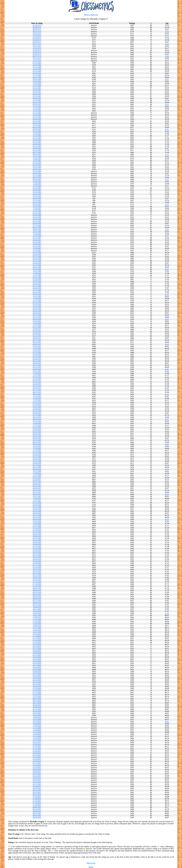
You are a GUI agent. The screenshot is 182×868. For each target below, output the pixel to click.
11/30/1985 (37, 209)
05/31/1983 (37, 146)
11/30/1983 (37, 159)
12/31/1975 (37, 48)
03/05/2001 (37, 761)
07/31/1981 (37, 100)
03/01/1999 (37, 542)
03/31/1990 (37, 307)
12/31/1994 (37, 426)
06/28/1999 (37, 578)
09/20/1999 (37, 603)
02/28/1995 (37, 430)
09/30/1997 (37, 494)
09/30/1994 (37, 419)
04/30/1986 (37, 219)
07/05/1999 (37, 580)
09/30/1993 (37, 394)
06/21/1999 (37, 576)
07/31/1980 (37, 75)
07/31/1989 (37, 290)
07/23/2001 (37, 803)
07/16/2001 (37, 801)
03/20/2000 (37, 657)
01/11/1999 (37, 528)
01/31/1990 (37, 303)
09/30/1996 (37, 469)
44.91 (167, 469)
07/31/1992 (37, 365)
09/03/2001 (37, 815)
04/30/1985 (37, 194)
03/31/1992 (37, 357)
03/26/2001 (37, 768)
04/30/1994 (37, 409)
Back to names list (91, 15)
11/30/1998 (37, 524)
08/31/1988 (37, 267)
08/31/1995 (37, 442)
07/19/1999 (37, 584)
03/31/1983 (37, 142)
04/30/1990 (37, 309)
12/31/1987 (37, 250)
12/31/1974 (37, 36)
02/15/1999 (37, 538)
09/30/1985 (37, 205)
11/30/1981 (37, 109)
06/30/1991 (37, 338)
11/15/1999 (37, 619)
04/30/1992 (37, 359)
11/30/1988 (37, 273)
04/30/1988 (37, 259)
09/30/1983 (37, 155)
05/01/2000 (37, 670)
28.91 (167, 80)
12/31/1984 (37, 186)
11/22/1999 (37, 622)
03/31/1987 (37, 242)
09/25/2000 (37, 713)
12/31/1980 (37, 86)
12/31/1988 (37, 275)
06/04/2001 (37, 788)
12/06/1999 (37, 626)
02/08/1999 (37, 536)
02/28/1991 (37, 330)
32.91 (167, 180)
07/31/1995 (37, 440)
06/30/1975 (37, 42)
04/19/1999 (37, 557)
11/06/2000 (37, 726)
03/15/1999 (37, 547)
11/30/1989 (37, 298)
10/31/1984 (37, 182)
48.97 (167, 722)
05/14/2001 (37, 782)
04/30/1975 (37, 40)
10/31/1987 (37, 246)
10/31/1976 (37, 59)
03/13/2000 (37, 655)
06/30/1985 (37, 198)
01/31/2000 (37, 642)
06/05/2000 (37, 680)
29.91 (167, 105)
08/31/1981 (37, 102)
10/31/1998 (37, 522)
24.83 (167, 57)
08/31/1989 (37, 292)
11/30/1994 (37, 424)
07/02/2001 (37, 797)
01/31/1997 (37, 478)
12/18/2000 (37, 738)
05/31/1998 (37, 511)
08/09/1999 (37, 590)
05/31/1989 (37, 286)
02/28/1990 (37, 305)
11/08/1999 (37, 617)
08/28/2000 (37, 705)
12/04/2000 (37, 734)
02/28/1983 (37, 140)
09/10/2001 (37, 818)
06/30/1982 (37, 123)
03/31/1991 (37, 332)
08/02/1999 (37, 588)
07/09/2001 (37, 799)
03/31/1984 (37, 167)
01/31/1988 (37, 253)
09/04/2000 (37, 707)
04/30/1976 (37, 52)
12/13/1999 (37, 628)
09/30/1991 (37, 344)
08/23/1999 (37, 594)
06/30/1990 (37, 313)
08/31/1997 (37, 492)
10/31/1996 (37, 471)
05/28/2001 (37, 786)
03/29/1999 (37, 551)
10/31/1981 (37, 107)
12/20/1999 (37, 630)
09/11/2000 (37, 709)
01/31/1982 (37, 113)
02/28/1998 (37, 505)
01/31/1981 (37, 88)
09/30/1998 (37, 519)
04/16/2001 (37, 774)
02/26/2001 (37, 759)
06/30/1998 (37, 513)
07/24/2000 (37, 695)
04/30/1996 (37, 459)
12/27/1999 (37, 632)
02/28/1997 (37, 480)
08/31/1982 (37, 127)
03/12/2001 (37, 763)
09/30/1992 (37, 369)
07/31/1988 (37, 265)
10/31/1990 (37, 321)
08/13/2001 (37, 809)
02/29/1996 (37, 455)
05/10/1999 (37, 563)
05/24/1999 (37, 567)
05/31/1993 (37, 386)
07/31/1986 (37, 225)
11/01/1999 (37, 615)
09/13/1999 (37, 601)
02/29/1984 (37, 165)
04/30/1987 (37, 244)
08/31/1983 (37, 152)
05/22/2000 (37, 676)
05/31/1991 (37, 336)
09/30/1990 (37, 319)
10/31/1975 (37, 46)
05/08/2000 (37, 672)
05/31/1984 (37, 171)
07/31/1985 (37, 200)
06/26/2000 (37, 686)
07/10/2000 (37, 690)
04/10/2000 (37, 663)
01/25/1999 (37, 532)
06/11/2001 (37, 790)
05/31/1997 (37, 486)
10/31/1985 (37, 207)
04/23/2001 (37, 776)
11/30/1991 (37, 348)
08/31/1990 (37, 317)
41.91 (167, 394)
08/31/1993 (37, 392)
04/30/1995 (37, 434)
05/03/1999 (37, 561)
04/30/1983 (37, 144)
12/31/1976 (37, 61)
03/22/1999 (37, 549)
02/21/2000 (37, 649)
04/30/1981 (37, 94)
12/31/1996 (37, 476)
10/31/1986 (37, 232)
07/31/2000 (37, 697)
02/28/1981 (37, 90)
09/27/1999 (37, 605)
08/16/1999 (37, 592)
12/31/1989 (37, 301)
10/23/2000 (37, 722)
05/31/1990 (37, 311)
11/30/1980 (37, 84)
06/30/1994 (37, 413)
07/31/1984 (37, 175)
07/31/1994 (37, 415)
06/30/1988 (37, 263)
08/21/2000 (37, 703)
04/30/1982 (37, 119)
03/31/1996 (37, 457)
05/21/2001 (37, 784)
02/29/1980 (37, 65)
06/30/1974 (37, 29)
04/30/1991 (37, 334)
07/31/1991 (37, 340)
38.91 (167, 319)
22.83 (167, 32)
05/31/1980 (37, 71)
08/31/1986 (37, 228)
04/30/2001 (37, 778)
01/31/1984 (37, 163)
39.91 (167, 344)
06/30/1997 (37, 488)
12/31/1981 (37, 111)
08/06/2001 (37, 807)
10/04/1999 (37, 607)
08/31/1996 (37, 467)
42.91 (167, 419)
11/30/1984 (37, 184)
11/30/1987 (37, 248)
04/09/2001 (37, 772)
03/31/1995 (37, 432)
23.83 (167, 44)
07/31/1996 (37, 465)
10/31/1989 (37, 296)
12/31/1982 (37, 136)
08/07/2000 (37, 699)
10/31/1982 (37, 132)
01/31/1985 (37, 188)
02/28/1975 (37, 38)
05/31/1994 (37, 411)
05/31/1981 (37, 96)
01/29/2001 (37, 751)
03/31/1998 (37, 507)
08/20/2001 (37, 811)
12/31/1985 (37, 211)
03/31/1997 (37, 482)
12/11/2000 (37, 736)
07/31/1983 (37, 150)
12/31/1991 (37, 351)
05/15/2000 (37, 674)
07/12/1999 (37, 582)
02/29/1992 (37, 355)
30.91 (167, 130)
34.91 (167, 230)
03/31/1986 (37, 217)
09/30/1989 (37, 294)
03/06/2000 (37, 653)
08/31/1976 (37, 57)
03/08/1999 (37, 544)
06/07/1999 (37, 572)
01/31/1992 (37, 353)
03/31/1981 (37, 92)
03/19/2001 (37, 765)
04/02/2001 (37, 770)
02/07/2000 (37, 645)
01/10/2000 (37, 636)
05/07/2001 (37, 780)
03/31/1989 (37, 282)
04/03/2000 (37, 661)
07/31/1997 (37, 490)
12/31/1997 (37, 501)
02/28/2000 (37, 651)
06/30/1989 (37, 288)
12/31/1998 (37, 526)
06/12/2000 (37, 682)
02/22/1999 (37, 540)
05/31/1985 (37, 196)
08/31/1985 (37, 203)
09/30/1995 (37, 444)
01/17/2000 (37, 638)
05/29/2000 (37, 678)
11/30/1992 (37, 373)
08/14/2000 (37, 701)
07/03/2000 (37, 688)
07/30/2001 (37, 805)
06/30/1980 (37, 73)
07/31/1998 (37, 515)
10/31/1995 (37, 446)
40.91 (167, 369)
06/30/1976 (37, 54)
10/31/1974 (37, 34)
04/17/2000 (37, 665)
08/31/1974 (37, 32)
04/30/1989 (37, 284)
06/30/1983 (37, 148)
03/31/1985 (37, 192)
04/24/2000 (37, 667)
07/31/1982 (37, 125)
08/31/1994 (37, 417)
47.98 (167, 613)
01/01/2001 (37, 743)
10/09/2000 (37, 717)
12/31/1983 (37, 161)
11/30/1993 (37, 398)
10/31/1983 (37, 157)
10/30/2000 (37, 724)
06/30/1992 (37, 363)
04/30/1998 (37, 509)
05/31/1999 (37, 569)
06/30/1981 (37, 98)
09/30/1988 (37, 269)
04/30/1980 (37, 69)
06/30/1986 (37, 223)
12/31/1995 (37, 451)
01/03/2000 (37, 634)
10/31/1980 (37, 82)
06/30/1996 (37, 463)
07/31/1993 (37, 390)
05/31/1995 (37, 436)
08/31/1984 (37, 178)
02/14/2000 (37, 647)
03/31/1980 (37, 67)
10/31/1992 (37, 371)
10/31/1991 (37, 346)
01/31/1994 (37, 403)
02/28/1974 (37, 25)
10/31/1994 (37, 421)
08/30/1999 (37, 597)
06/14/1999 (37, 574)
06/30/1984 (37, 173)
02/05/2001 (37, 753)
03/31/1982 (37, 117)
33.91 (167, 205)
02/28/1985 (37, 190)
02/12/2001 (37, 755)
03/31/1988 (37, 257)
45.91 (167, 494)
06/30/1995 (37, 438)
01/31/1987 (37, 238)
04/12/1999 (37, 555)
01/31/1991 (37, 328)
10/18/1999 (37, 611)
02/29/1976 (37, 50)
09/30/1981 (37, 105)
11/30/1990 (37, 323)
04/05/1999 (37, 553)
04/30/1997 (37, 484)
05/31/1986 (37, 221)
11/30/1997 (37, 499)
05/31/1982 (37, 121)
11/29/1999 (37, 624)
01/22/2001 (37, 749)
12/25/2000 (37, 740)
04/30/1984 (37, 169)
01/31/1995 (37, 428)
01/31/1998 (37, 503)
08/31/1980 (37, 77)
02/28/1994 (37, 405)
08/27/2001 (37, 813)
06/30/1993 (37, 388)
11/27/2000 (37, 732)
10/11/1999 (37, 609)
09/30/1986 (37, 230)
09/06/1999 (37, 599)
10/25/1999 (37, 613)
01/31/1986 (37, 213)
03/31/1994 (37, 407)
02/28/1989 (37, 280)
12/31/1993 (37, 401)
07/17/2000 (37, 692)
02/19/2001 (37, 757)
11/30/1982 (37, 134)
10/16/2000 (37, 720)
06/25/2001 (37, 795)
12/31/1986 (37, 236)
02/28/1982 (37, 115)
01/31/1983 (37, 138)
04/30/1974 (37, 27)
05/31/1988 (37, 261)
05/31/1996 (37, 461)
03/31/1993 (37, 382)
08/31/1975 (37, 44)
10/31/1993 (37, 396)
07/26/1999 (37, 586)
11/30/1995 (37, 449)
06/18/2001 (37, 793)
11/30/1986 (37, 234)
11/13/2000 (37, 728)
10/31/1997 (37, 496)
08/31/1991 (37, 342)
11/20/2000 (37, 730)
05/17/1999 (37, 565)
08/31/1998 (37, 517)
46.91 (167, 519)
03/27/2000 (37, 659)
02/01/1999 (37, 534)
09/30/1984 (37, 180)
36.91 (167, 269)
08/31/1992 (37, 367)
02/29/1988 (37, 255)
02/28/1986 (37, 215)
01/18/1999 (37, 530)
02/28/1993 (37, 380)
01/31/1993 (37, 378)
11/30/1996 (37, 474)
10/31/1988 (37, 271)
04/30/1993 (37, 384)
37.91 (167, 294)
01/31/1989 (37, 278)
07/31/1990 (37, 315)
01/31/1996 (37, 453)
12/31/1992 (37, 376)
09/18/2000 (37, 711)
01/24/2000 (37, 640)
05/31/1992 (37, 361)
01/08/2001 (37, 745)
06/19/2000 (37, 684)
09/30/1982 (37, 130)
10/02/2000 (37, 715)
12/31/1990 (37, 326)
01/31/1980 (37, 63)
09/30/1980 (37, 80)
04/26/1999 (37, 559)
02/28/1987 (37, 240)
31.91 (167, 155)
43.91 (167, 444)
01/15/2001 (37, 747)
